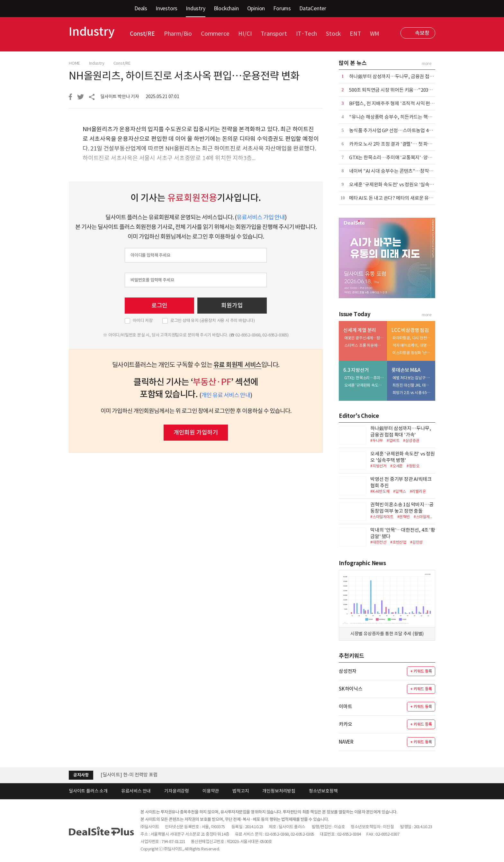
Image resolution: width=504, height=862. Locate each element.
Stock (333, 34)
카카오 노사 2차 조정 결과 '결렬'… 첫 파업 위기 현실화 (403, 144)
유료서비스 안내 (136, 791)
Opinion (256, 8)
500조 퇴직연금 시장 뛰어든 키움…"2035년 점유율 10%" (406, 90)
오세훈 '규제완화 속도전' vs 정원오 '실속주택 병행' (399, 184)
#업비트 (393, 440)
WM (375, 34)
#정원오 (413, 466)
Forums (282, 8)
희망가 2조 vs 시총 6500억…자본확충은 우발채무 (412, 393)
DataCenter (313, 8)
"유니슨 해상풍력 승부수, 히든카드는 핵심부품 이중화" (403, 117)
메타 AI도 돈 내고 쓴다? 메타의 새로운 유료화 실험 (398, 198)
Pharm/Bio (178, 34)
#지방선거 (378, 466)
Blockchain (226, 8)
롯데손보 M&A (406, 370)
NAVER (346, 742)
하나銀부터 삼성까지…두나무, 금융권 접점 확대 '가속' (403, 76)
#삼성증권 (411, 440)
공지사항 (81, 775)
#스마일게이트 (382, 517)
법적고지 (241, 791)
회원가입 (232, 305)
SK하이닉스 (351, 689)
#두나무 (377, 440)
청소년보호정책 (323, 791)
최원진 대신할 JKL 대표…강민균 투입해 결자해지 (412, 385)
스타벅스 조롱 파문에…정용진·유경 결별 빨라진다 (364, 345)
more (427, 64)
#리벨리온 (418, 491)
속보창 (422, 33)
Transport (274, 34)
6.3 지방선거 (356, 370)
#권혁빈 (404, 517)
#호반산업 (398, 542)
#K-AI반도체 (380, 491)
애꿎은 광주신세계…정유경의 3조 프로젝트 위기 (364, 338)
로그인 (159, 305)
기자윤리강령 (177, 791)
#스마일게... (423, 517)
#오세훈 (396, 466)
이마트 (345, 706)
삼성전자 (348, 671)
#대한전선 (378, 542)
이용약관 (211, 791)
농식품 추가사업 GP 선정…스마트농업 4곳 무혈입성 (400, 130)
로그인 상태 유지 (213, 321)
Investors (166, 8)
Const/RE (142, 34)
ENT (355, 34)
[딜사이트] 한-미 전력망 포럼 (129, 775)
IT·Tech (307, 34)
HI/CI (245, 34)
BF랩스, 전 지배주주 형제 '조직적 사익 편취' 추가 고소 (402, 103)
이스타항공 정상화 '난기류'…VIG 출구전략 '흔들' (412, 353)
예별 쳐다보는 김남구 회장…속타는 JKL (412, 378)
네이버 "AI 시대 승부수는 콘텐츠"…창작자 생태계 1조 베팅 (407, 171)
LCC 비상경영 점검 (410, 330)
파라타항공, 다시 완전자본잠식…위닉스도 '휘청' (412, 338)
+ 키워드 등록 (421, 671)
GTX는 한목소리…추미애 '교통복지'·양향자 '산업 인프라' (406, 157)
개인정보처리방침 (279, 791)
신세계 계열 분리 (360, 330)
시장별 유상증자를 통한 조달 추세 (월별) (387, 634)
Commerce (215, 34)
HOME (74, 63)
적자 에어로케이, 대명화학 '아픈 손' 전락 (412, 345)
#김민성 (416, 542)
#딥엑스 (399, 491)
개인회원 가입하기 (196, 432)
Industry (195, 8)
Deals (141, 8)
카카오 (345, 724)
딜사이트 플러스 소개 (88, 791)
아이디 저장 (143, 321)
